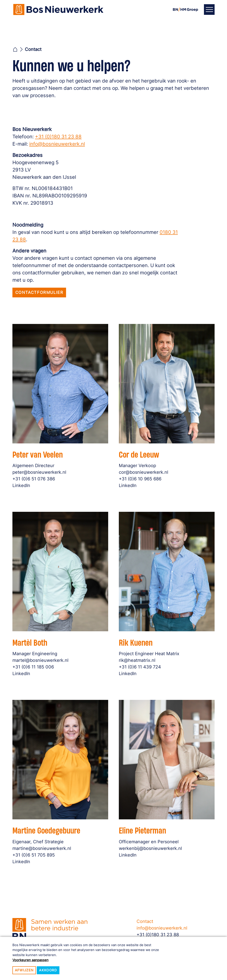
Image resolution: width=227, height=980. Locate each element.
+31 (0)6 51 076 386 (36, 477)
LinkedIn (25, 483)
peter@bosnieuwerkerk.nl (41, 471)
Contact (145, 921)
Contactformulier (39, 292)
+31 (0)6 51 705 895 (36, 853)
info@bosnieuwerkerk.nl (57, 144)
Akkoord (48, 970)
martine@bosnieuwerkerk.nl (44, 847)
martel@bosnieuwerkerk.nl (42, 658)
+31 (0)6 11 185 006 (36, 664)
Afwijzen (24, 970)
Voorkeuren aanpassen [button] (30, 960)
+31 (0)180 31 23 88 (58, 137)
